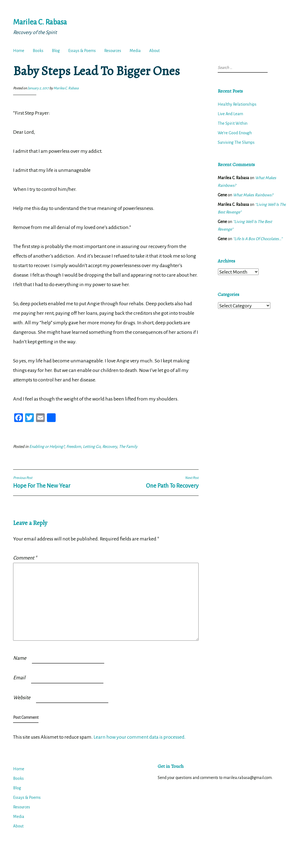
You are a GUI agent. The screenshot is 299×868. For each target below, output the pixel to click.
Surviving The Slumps (236, 142)
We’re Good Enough (235, 133)
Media (135, 51)
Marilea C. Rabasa (40, 22)
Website (22, 698)
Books (38, 51)
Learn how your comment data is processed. (140, 737)
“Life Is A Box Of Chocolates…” (258, 239)
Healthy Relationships (237, 104)
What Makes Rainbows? (253, 195)
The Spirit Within (233, 123)
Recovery (110, 447)
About (154, 51)
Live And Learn (230, 114)
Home (19, 51)
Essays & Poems (82, 51)
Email (19, 678)
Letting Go (92, 447)
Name (20, 658)
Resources (113, 51)
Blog (56, 51)
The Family (128, 447)
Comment (25, 558)
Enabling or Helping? (47, 447)
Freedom (74, 447)
